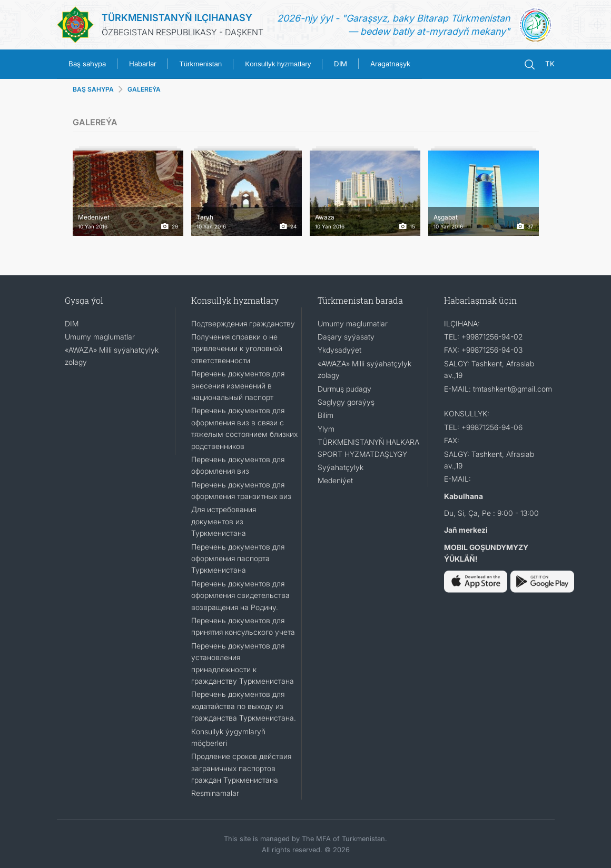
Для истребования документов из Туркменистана (224, 521)
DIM (341, 64)
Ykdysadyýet (339, 350)
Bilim (326, 415)
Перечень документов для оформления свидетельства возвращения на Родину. (240, 595)
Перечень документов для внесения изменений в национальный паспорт (238, 385)
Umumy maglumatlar (100, 337)
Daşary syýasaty (346, 337)
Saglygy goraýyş (346, 402)
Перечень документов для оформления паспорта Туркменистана (238, 558)
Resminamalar (215, 793)
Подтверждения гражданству (243, 323)
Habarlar (143, 64)
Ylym (326, 429)
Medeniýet (335, 480)
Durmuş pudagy (344, 389)
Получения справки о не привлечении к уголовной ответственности (237, 348)
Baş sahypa (87, 64)
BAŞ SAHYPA (93, 89)
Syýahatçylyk (341, 467)
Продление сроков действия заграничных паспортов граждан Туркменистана (241, 768)
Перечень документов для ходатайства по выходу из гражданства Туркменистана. (244, 706)
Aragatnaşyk (390, 64)
